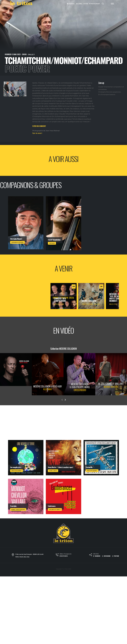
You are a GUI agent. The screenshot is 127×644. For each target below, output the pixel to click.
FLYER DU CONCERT (39, 126)
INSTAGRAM (106, 556)
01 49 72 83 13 (64, 556)
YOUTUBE (116, 556)
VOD (86, 4)
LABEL (79, 4)
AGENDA (71, 4)
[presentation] (62, 400)
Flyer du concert (37, 133)
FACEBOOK (97, 556)
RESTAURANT (95, 4)
